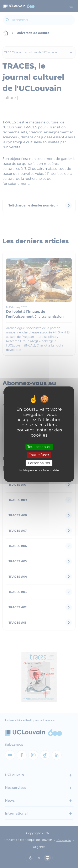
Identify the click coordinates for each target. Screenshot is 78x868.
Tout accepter (39, 447)
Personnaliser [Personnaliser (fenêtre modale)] (39, 463)
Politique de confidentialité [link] (39, 470)
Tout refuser (39, 455)
